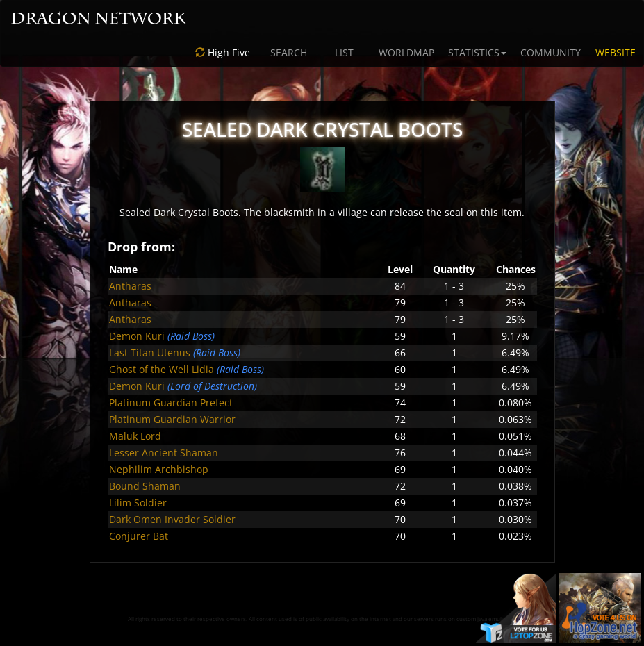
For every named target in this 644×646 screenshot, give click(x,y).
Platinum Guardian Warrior (172, 419)
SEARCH (289, 52)
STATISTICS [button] (477, 52)
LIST (344, 52)
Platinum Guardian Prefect (171, 403)
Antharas (130, 286)
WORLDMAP (406, 52)
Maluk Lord (135, 436)
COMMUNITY (551, 52)
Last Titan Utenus (150, 353)
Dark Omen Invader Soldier (172, 519)
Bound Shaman (145, 486)
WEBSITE (616, 52)
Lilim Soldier (138, 503)
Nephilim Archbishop (159, 469)
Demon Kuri (137, 336)
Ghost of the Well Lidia (162, 369)
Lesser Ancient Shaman (164, 453)
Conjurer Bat (139, 536)
